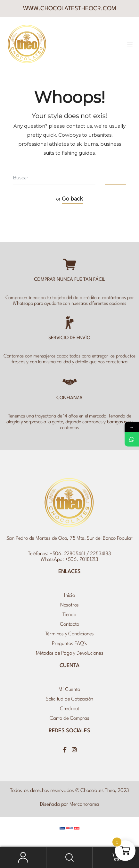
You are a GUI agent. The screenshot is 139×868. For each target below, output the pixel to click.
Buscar (70, 858)
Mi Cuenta (69, 690)
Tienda (69, 615)
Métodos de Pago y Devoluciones (70, 653)
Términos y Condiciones (70, 634)
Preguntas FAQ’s (69, 644)
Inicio (69, 596)
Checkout (69, 709)
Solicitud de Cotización (69, 699)
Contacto (69, 624)
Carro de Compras (69, 718)
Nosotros (69, 605)
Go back (72, 199)
